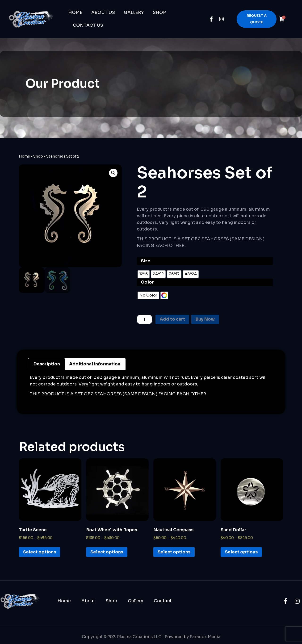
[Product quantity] (145, 319)
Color (147, 282)
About (88, 601)
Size (146, 261)
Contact (163, 601)
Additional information (95, 364)
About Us (103, 13)
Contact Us (88, 25)
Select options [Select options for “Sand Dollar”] (241, 552)
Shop (159, 13)
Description (47, 364)
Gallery (134, 13)
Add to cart (172, 320)
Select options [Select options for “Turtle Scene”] (40, 552)
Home (75, 13)
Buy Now (205, 320)
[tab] (47, 364)
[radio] (144, 274)
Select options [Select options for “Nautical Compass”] (174, 552)
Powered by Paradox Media (193, 637)
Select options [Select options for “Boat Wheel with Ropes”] (107, 552)
